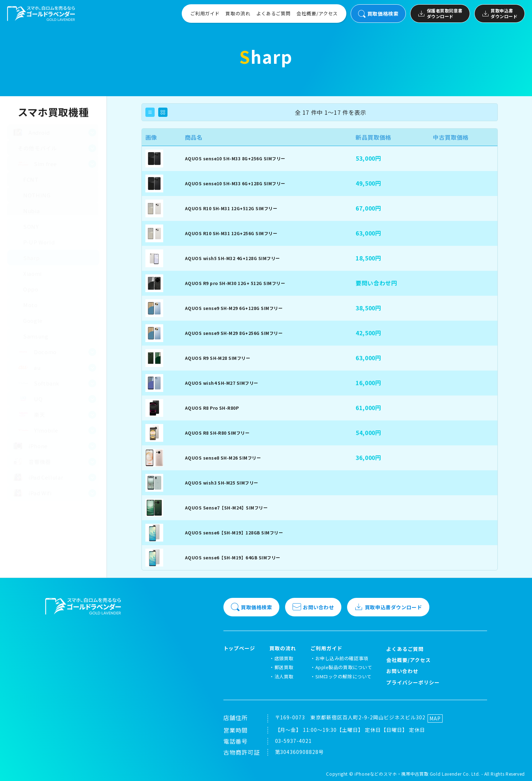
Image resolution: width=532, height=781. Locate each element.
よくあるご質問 (273, 13)
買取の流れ (238, 13)
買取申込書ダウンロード (500, 13)
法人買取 (284, 676)
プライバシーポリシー (413, 682)
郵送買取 (284, 667)
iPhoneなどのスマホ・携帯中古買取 (391, 774)
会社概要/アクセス (317, 13)
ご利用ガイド (205, 13)
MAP (435, 718)
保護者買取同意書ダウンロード (440, 13)
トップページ (239, 648)
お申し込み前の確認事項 (342, 658)
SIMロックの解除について (344, 676)
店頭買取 (284, 658)
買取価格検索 (378, 14)
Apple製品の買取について (344, 667)
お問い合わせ (313, 607)
